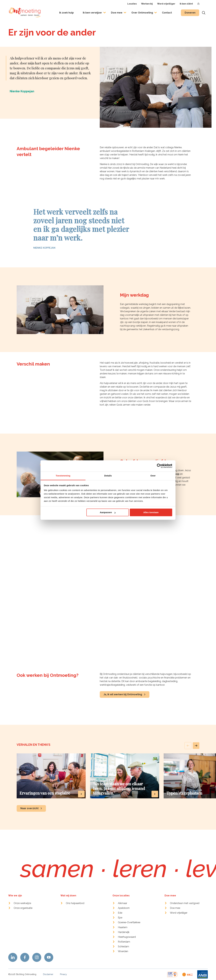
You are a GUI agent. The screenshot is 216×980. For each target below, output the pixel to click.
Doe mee (117, 13)
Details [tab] (108, 476)
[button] (196, 746)
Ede (120, 913)
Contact (167, 13)
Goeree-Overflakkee (129, 922)
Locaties (132, 4)
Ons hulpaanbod (75, 903)
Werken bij (147, 4)
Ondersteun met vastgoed (185, 903)
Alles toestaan (151, 512)
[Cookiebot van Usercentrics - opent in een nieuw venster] (159, 466)
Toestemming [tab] (63, 476)
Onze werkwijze (22, 903)
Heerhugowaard (127, 937)
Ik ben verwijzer (92, 13)
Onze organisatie (23, 908)
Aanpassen (108, 512)
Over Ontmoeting (142, 13)
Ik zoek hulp (67, 13)
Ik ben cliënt (186, 4)
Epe (120, 918)
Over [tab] (153, 476)
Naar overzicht (29, 808)
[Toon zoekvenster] (204, 13)
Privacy (63, 974)
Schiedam (123, 947)
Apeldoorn (124, 908)
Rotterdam (124, 942)
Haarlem (123, 927)
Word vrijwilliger (166, 4)
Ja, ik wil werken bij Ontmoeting (123, 694)
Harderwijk (124, 932)
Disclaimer (48, 974)
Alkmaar (122, 903)
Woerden (123, 951)
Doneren (190, 13)
